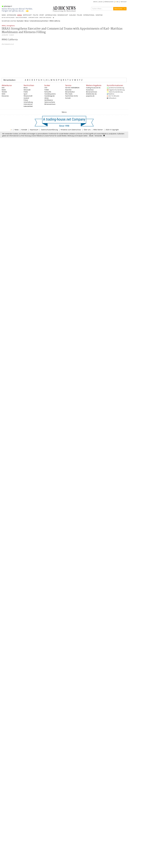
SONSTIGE (99, 15)
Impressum (34, 130)
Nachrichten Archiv (72, 96)
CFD (46, 88)
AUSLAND (72, 15)
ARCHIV (95, 2)
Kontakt (68, 98)
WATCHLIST (124, 2)
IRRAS (4, 26)
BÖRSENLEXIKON (109, 2)
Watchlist (68, 90)
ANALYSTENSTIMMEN (21, 18)
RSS (117, 2)
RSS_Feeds (69, 94)
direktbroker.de (91, 94)
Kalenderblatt (28, 106)
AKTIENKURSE (12, 15)
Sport (25, 94)
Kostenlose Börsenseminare (92, 91)
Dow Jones (5, 96)
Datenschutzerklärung (49, 130)
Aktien (47, 98)
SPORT (42, 15)
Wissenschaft (28, 96)
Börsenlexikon (10, 80)
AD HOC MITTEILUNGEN (8, 18)
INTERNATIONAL (89, 15)
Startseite (20, 21)
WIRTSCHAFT (27, 15)
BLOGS (101, 2)
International (28, 104)
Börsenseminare (50, 104)
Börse (27, 21)
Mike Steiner (98, 130)
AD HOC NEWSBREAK (72, 88)
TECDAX (4, 92)
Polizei (26, 100)
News (17, 130)
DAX (3, 88)
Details (91, 136)
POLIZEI (79, 15)
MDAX (4, 90)
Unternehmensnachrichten (39, 21)
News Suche (118, 9)
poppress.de (90, 96)
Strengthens (11, 26)
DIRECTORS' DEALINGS (45, 18)
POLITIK (36, 15)
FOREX (47, 90)
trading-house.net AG (93, 88)
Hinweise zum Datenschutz (71, 130)
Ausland (26, 98)
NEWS (4, 15)
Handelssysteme (50, 94)
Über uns (87, 130)
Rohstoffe (48, 92)
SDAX (3, 94)
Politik (26, 92)
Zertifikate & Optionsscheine (50, 101)
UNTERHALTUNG (51, 15)
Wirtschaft (27, 90)
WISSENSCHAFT (63, 15)
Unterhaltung (28, 102)
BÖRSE (20, 15)
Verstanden (98, 136)
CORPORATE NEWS (33, 18)
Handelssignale (49, 96)
